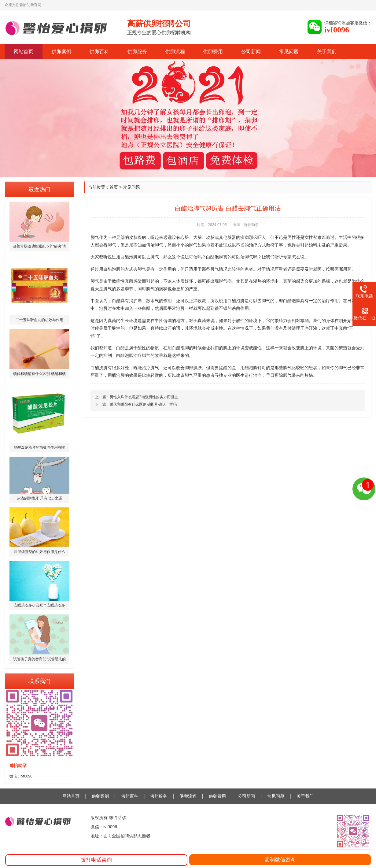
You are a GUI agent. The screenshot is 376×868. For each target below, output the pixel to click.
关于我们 (327, 52)
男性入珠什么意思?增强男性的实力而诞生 (144, 397)
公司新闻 (251, 52)
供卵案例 (61, 52)
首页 (114, 187)
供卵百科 (99, 52)
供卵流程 (175, 52)
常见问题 (289, 52)
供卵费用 (213, 52)
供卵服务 (137, 52)
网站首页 (24, 52)
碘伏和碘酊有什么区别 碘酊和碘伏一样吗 (143, 404)
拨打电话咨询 (96, 860)
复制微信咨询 (280, 860)
